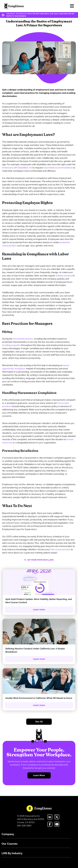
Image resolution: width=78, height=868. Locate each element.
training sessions (64, 276)
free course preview (60, 549)
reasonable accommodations (58, 168)
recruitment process (23, 339)
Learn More (39, 775)
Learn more (39, 610)
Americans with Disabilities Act (17, 168)
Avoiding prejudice (11, 345)
